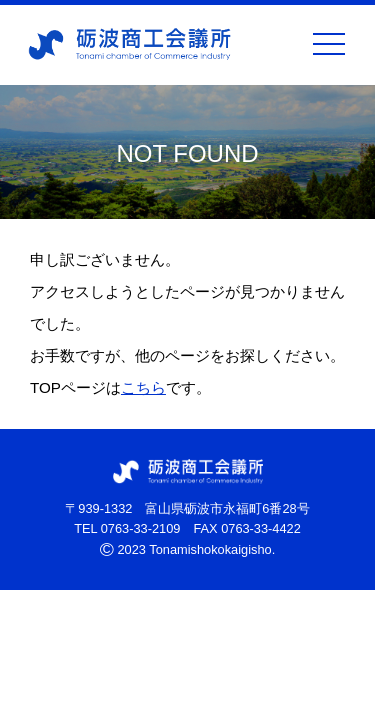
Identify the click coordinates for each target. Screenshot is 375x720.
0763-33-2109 (141, 528)
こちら (143, 387)
